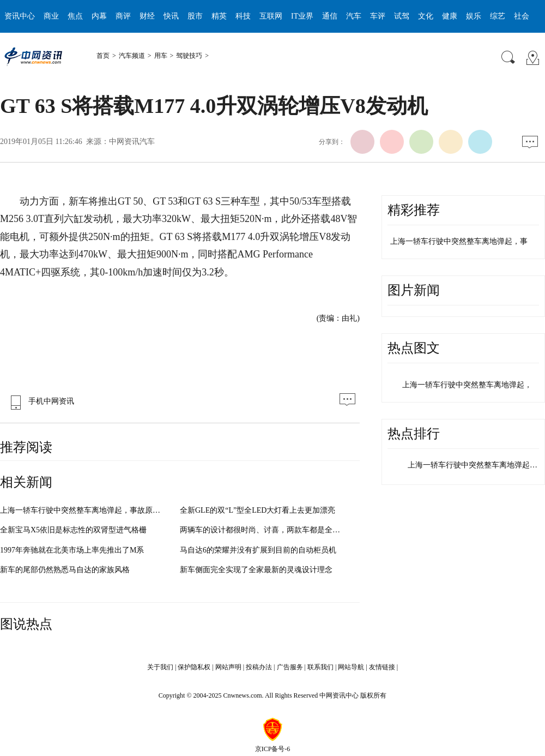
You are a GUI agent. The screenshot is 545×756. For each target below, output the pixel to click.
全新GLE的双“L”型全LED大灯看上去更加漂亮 (258, 510)
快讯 (171, 16)
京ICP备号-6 (273, 749)
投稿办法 (259, 667)
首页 (103, 56)
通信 (330, 16)
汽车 (354, 16)
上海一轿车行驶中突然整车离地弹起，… (476, 465)
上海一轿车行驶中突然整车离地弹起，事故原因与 (84, 510)
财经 (147, 16)
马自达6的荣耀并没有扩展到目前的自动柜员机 (258, 550)
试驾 (402, 16)
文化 (426, 16)
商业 (51, 16)
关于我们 (160, 667)
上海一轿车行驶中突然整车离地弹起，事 (459, 241)
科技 (243, 16)
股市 (195, 16)
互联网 (271, 16)
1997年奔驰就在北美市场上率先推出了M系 (72, 550)
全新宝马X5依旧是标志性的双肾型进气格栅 (73, 530)
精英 (219, 16)
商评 (123, 16)
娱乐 (474, 16)
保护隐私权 (194, 667)
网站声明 (228, 667)
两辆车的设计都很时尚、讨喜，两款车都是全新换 (264, 530)
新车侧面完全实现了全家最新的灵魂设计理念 (256, 570)
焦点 (75, 16)
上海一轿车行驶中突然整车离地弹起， (467, 385)
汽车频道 (132, 56)
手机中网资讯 (40, 401)
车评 (378, 16)
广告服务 (290, 667)
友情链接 (382, 667)
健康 (450, 16)
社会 (522, 16)
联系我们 (320, 667)
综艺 (498, 16)
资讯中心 (20, 16)
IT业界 (302, 16)
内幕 (99, 16)
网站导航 (351, 667)
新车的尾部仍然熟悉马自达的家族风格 (65, 570)
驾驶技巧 (189, 56)
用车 (161, 56)
